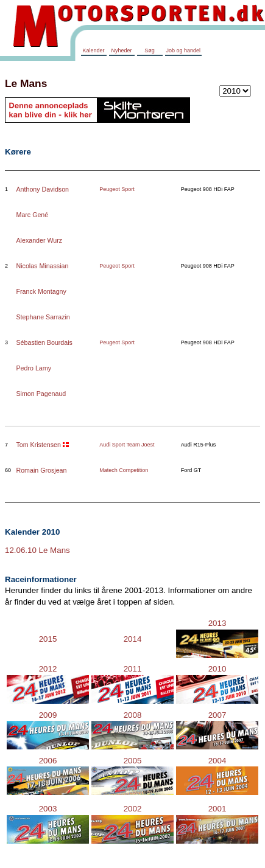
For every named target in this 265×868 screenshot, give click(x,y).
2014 (133, 639)
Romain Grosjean (42, 470)
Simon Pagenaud (41, 394)
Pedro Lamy (34, 368)
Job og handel (184, 50)
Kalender (93, 50)
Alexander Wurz (40, 240)
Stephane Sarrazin (43, 317)
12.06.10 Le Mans (37, 550)
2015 (48, 639)
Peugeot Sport (117, 189)
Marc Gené (33, 215)
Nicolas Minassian (43, 266)
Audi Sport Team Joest (127, 445)
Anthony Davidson (43, 189)
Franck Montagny (41, 291)
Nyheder (121, 50)
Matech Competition (124, 470)
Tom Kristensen (39, 445)
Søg (150, 50)
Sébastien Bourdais (44, 342)
